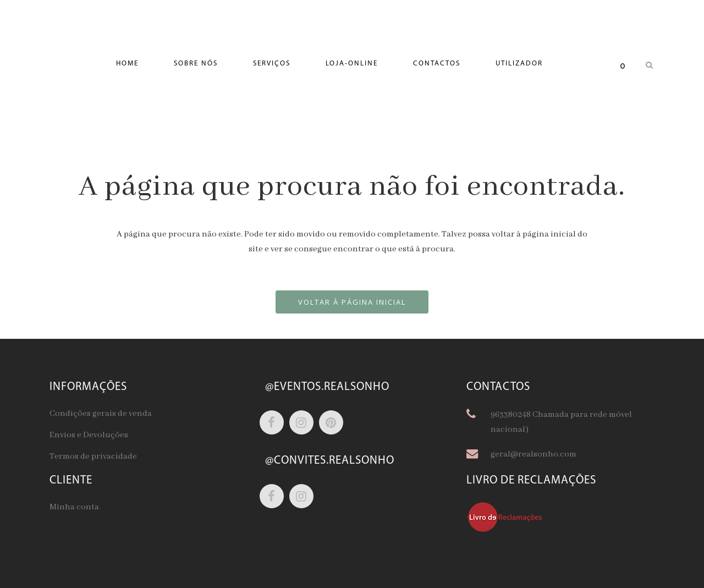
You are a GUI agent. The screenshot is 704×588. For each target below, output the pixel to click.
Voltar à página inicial (352, 302)
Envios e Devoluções (89, 435)
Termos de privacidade (93, 457)
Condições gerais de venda (101, 414)
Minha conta (74, 507)
